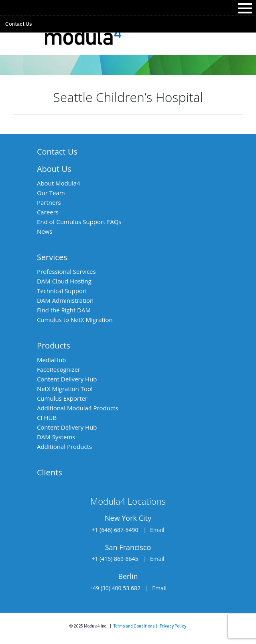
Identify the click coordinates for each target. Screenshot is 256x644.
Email (157, 530)
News (45, 231)
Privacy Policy (173, 626)
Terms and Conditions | (137, 626)
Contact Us (19, 24)
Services (52, 257)
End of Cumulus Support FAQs (79, 222)
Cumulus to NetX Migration (75, 320)
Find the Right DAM (64, 310)
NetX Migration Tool (65, 389)
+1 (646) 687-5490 (115, 530)
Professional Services (66, 271)
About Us (54, 169)
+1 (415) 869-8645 (115, 559)
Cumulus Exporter (62, 398)
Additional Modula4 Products (78, 408)
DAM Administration (65, 300)
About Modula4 (59, 183)
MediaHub (52, 360)
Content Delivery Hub (67, 379)
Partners (49, 202)
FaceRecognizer (59, 369)
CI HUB (47, 418)
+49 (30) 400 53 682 (115, 588)
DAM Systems (56, 437)
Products (54, 345)
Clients (50, 472)
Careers (48, 212)
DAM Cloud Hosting (64, 281)
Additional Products (64, 446)
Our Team (51, 193)
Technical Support (62, 291)
